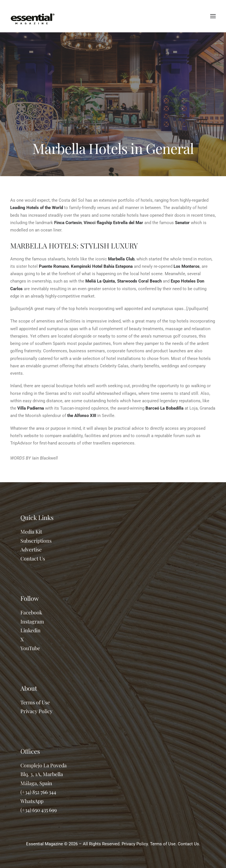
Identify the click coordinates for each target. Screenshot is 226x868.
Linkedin (30, 630)
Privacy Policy (36, 711)
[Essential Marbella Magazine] (33, 16)
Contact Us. (189, 844)
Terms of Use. (163, 844)
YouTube (30, 648)
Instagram (32, 621)
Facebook (31, 612)
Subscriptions (36, 541)
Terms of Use (35, 702)
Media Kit (31, 532)
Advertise (31, 549)
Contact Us (33, 559)
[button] (213, 16)
